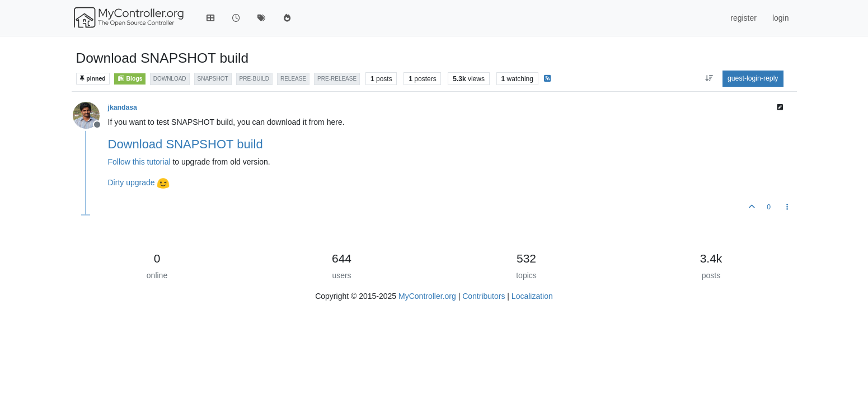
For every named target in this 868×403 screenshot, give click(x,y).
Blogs (130, 78)
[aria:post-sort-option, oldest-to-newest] (709, 78)
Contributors (484, 296)
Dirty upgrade (132, 182)
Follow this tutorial (139, 162)
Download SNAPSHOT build (186, 144)
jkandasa (123, 107)
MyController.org (427, 296)
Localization (532, 296)
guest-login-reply (753, 78)
